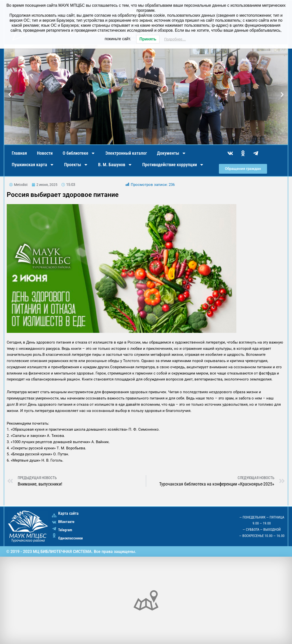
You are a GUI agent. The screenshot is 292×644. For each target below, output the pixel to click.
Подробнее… (175, 39)
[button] (10, 95)
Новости (45, 153)
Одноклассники (71, 538)
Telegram (66, 530)
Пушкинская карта (33, 165)
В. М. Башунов (115, 165)
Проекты (76, 165)
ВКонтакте (67, 522)
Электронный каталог (126, 153)
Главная (19, 153)
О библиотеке (79, 153)
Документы (172, 153)
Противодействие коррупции (173, 165)
